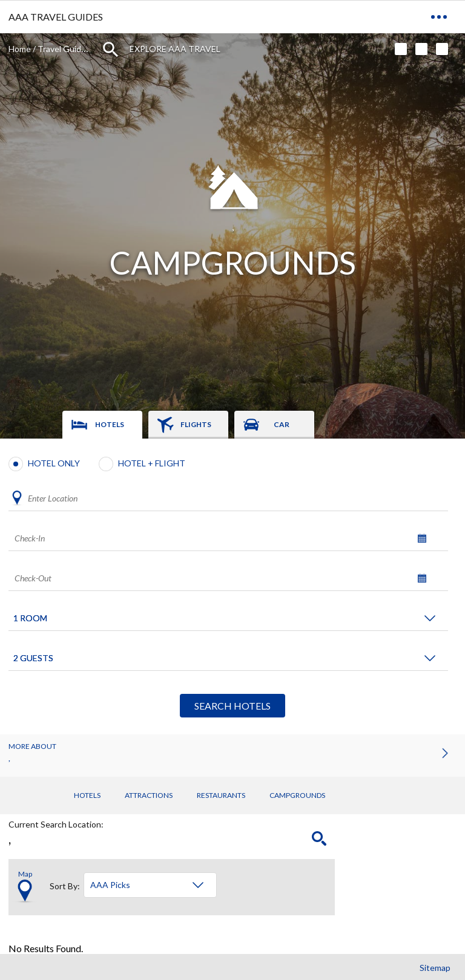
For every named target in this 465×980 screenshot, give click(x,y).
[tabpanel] (232, 586)
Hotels (87, 795)
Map (25, 874)
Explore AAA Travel (175, 49)
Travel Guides (64, 49)
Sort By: (65, 884)
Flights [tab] (196, 424)
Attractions (149, 795)
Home (20, 49)
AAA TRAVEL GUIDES (56, 17)
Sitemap (435, 968)
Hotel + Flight (152, 463)
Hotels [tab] (110, 424)
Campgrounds (297, 795)
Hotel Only (54, 463)
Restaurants (221, 795)
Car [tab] (282, 424)
